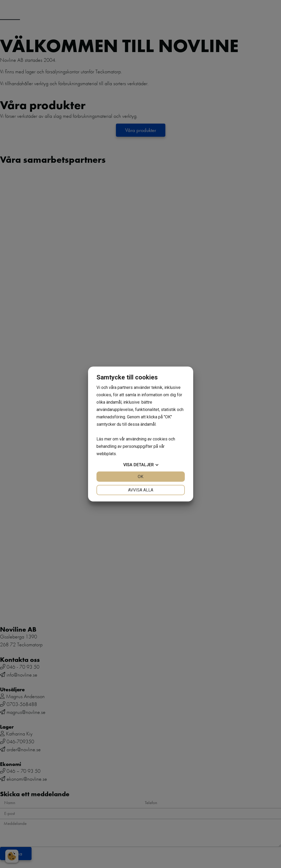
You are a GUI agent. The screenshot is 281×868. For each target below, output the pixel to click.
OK (140, 477)
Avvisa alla (141, 490)
